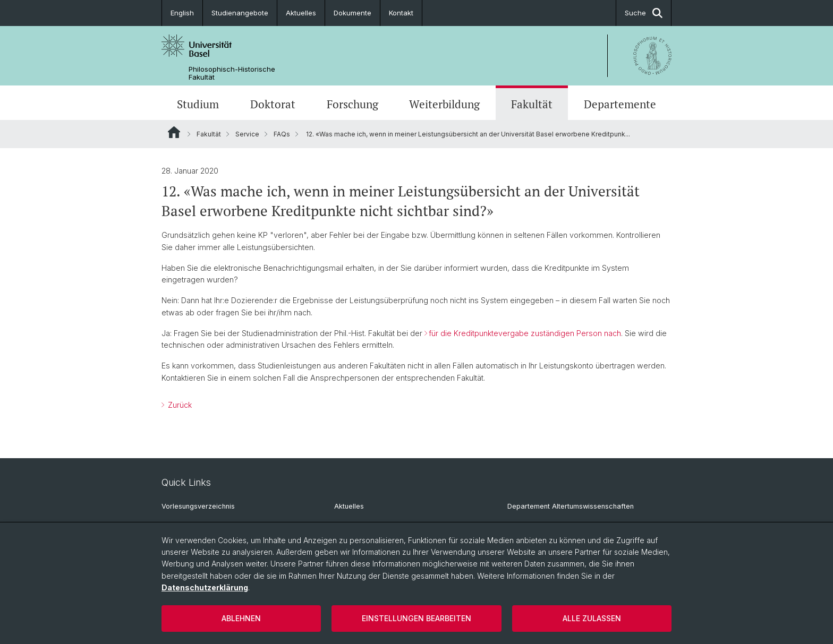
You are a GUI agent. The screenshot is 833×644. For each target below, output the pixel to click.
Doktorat (273, 104)
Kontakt (401, 13)
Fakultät (532, 104)
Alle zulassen (592, 618)
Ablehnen (241, 618)
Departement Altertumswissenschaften (571, 506)
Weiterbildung (444, 104)
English (182, 13)
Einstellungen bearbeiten (416, 618)
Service (247, 134)
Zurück (179, 405)
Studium (198, 104)
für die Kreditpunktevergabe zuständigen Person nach (525, 333)
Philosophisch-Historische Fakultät (232, 73)
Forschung (352, 104)
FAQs (282, 134)
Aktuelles (301, 13)
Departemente (620, 104)
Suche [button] (644, 13)
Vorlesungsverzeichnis (198, 506)
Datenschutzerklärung (205, 587)
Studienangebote (240, 13)
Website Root (174, 132)
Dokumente (352, 13)
